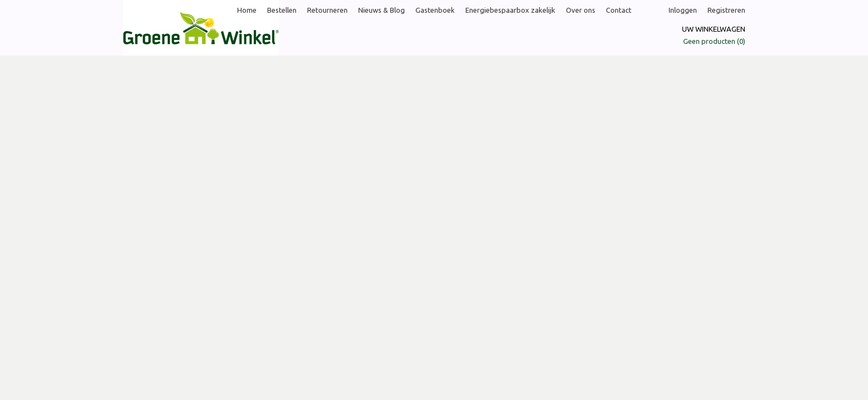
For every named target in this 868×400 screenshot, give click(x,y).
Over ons (581, 10)
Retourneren (327, 10)
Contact (619, 10)
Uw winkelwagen (714, 29)
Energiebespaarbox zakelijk (510, 10)
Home (247, 10)
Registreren (726, 10)
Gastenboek (435, 10)
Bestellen (282, 10)
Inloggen (683, 10)
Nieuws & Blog (382, 10)
